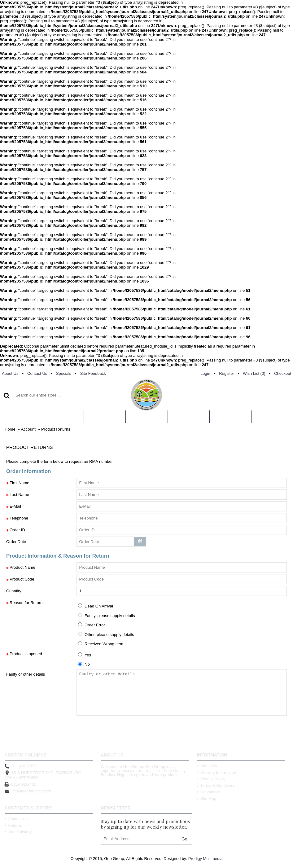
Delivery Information (217, 772)
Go (184, 839)
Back (15, 733)
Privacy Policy (211, 779)
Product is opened (26, 654)
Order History (18, 832)
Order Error (92, 625)
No (84, 664)
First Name (20, 483)
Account (28, 429)
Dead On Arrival (96, 606)
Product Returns (56, 429)
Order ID (17, 530)
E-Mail (15, 506)
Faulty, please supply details (107, 616)
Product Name (22, 567)
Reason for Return (26, 603)
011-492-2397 (21, 766)
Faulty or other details (26, 674)
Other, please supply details (106, 634)
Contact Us (209, 792)
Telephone (19, 518)
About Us (207, 766)
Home (10, 429)
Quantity (14, 591)
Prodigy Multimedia (206, 859)
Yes (85, 655)
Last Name (19, 495)
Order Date (16, 542)
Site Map (207, 798)
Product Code (22, 579)
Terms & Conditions (216, 785)
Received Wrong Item (101, 644)
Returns (13, 825)
